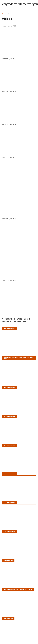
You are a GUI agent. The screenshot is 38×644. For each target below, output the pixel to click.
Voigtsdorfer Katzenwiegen (20, 4)
